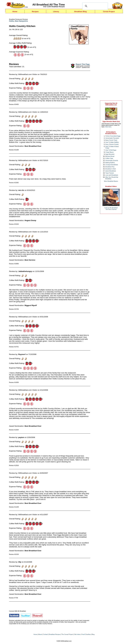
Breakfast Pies (110, 167)
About (40, 634)
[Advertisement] (111, 58)
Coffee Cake (109, 158)
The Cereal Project (67, 634)
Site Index (77, 634)
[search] (95, 6)
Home (15, 12)
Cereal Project (109, 12)
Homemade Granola (112, 160)
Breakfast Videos (111, 186)
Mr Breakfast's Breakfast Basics (111, 133)
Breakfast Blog (80, 12)
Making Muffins (110, 163)
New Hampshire (21, 21)
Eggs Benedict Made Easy (111, 121)
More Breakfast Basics (111, 181)
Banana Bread (110, 156)
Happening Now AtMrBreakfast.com (111, 104)
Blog (93, 634)
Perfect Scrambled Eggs (113, 136)
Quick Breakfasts (111, 171)
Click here (108, 127)
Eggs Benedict (110, 154)
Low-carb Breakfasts (112, 175)
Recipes (35, 12)
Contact (45, 634)
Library (56, 12)
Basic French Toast (111, 140)
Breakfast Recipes (55, 634)
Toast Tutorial (109, 173)
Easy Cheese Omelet (112, 144)
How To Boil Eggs (111, 150)
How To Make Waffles (112, 142)
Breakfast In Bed (111, 169)
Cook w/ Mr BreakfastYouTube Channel (111, 209)
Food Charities (86, 634)
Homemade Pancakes (112, 138)
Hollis (12, 21)
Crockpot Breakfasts (112, 165)
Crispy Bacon (109, 152)
